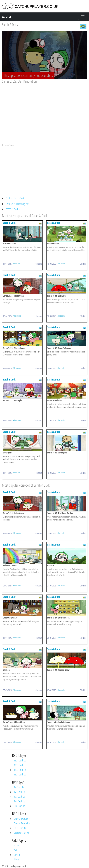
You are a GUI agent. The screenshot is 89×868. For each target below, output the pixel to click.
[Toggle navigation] (83, 17)
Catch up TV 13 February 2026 (18, 204)
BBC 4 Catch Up (20, 775)
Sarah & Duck (10, 24)
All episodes (17, 264)
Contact (17, 855)
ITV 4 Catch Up (19, 801)
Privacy (16, 859)
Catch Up (7, 17)
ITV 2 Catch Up (19, 792)
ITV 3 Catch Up (19, 797)
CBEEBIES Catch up (13, 209)
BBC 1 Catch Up (20, 761)
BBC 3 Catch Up (20, 770)
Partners (17, 850)
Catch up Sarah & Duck (15, 198)
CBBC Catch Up (20, 828)
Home (16, 845)
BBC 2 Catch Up (20, 765)
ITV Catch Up (19, 787)
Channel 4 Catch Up (22, 819)
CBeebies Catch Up (21, 833)
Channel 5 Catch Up (22, 823)
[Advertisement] (44, 107)
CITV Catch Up (19, 806)
